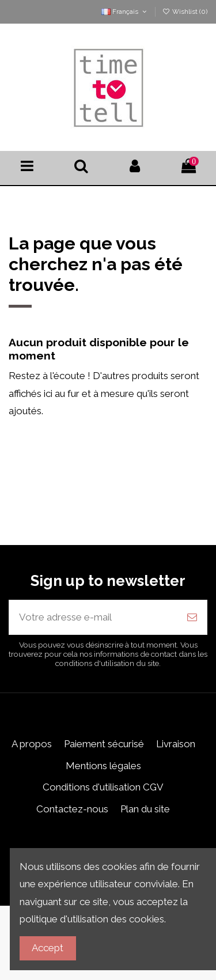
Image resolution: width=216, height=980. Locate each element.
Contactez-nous (72, 809)
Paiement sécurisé (104, 744)
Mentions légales (103, 766)
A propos (32, 744)
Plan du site (145, 809)
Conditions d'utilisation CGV (103, 787)
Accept (48, 948)
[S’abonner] (192, 618)
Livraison (176, 744)
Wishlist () (185, 12)
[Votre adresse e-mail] (93, 618)
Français (125, 12)
